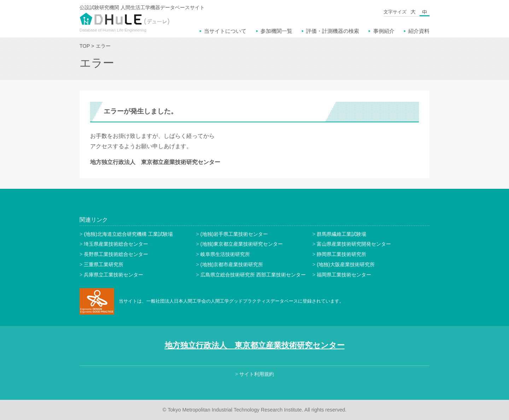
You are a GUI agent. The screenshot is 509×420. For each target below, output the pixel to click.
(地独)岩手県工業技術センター (234, 234)
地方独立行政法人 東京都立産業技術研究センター (255, 345)
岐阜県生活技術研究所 (225, 254)
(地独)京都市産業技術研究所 (232, 264)
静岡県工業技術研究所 (341, 254)
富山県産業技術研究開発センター (354, 244)
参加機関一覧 (276, 31)
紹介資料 (419, 31)
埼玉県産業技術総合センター (116, 244)
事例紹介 (384, 31)
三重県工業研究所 (104, 264)
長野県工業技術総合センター (116, 254)
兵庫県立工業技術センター (113, 275)
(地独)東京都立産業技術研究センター (242, 244)
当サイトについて (225, 31)
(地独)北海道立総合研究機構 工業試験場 (128, 234)
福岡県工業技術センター (344, 275)
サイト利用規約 (257, 374)
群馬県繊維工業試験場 (341, 234)
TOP (85, 46)
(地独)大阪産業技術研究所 (346, 264)
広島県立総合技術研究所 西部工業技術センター (253, 275)
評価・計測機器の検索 (333, 31)
